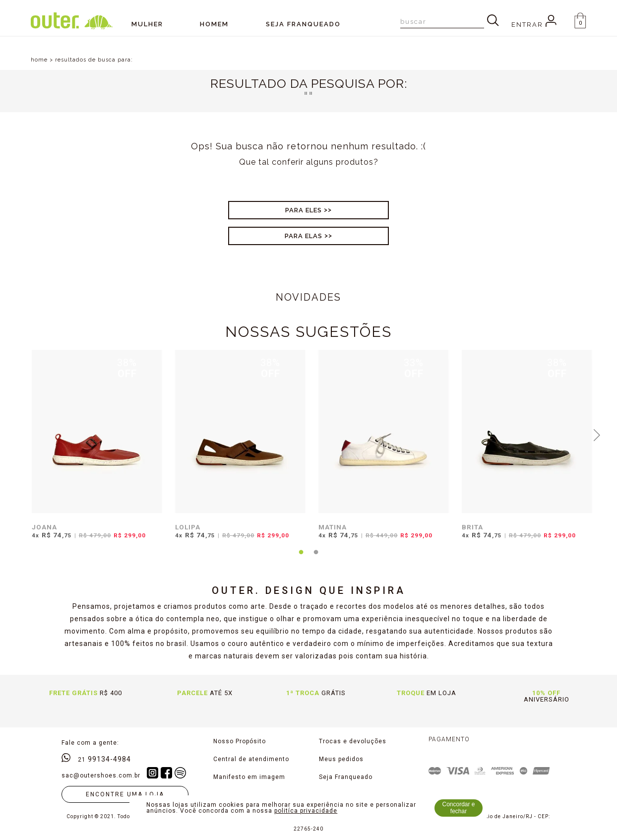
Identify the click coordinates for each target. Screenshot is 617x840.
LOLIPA (188, 527)
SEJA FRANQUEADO (303, 24)
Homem (214, 24)
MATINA (333, 527)
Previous (20, 434)
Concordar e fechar (459, 808)
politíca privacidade (306, 811)
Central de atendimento (251, 759)
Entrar (534, 25)
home (39, 60)
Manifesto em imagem (249, 777)
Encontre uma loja (125, 794)
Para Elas (304, 236)
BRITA (472, 527)
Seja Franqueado (346, 777)
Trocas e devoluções (353, 741)
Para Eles (304, 210)
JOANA (44, 527)
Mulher (147, 24)
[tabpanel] (94, 451)
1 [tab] (301, 558)
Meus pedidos (341, 759)
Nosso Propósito (240, 741)
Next (597, 434)
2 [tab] (316, 558)
